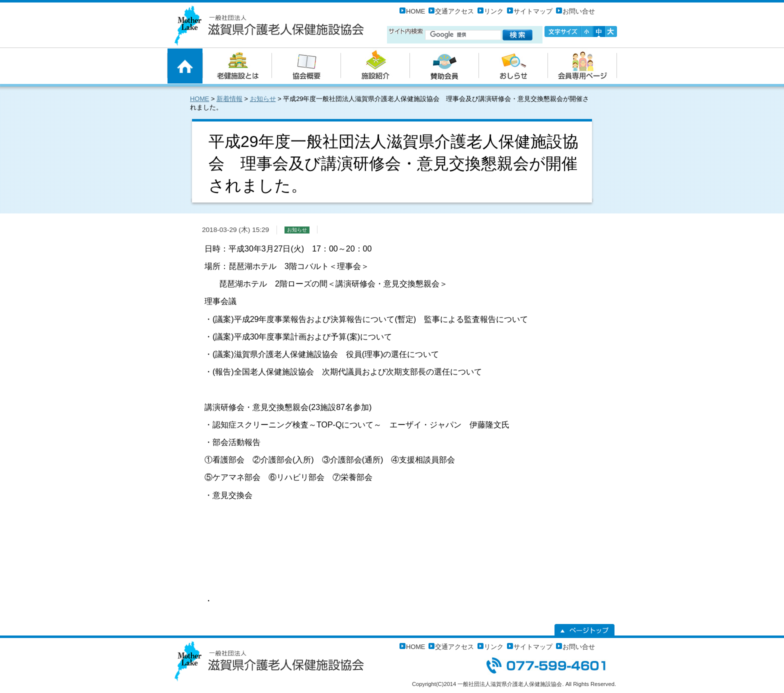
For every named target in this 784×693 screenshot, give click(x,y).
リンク (494, 11)
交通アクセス (454, 11)
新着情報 (229, 99)
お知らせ (263, 99)
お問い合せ (579, 11)
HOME (415, 11)
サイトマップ (533, 11)
